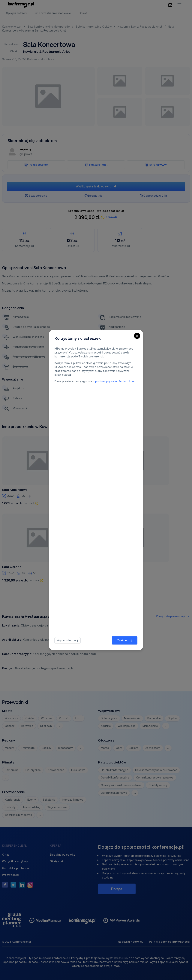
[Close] (137, 336)
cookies (129, 381)
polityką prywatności (109, 381)
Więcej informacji (68, 640)
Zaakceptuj (125, 640)
